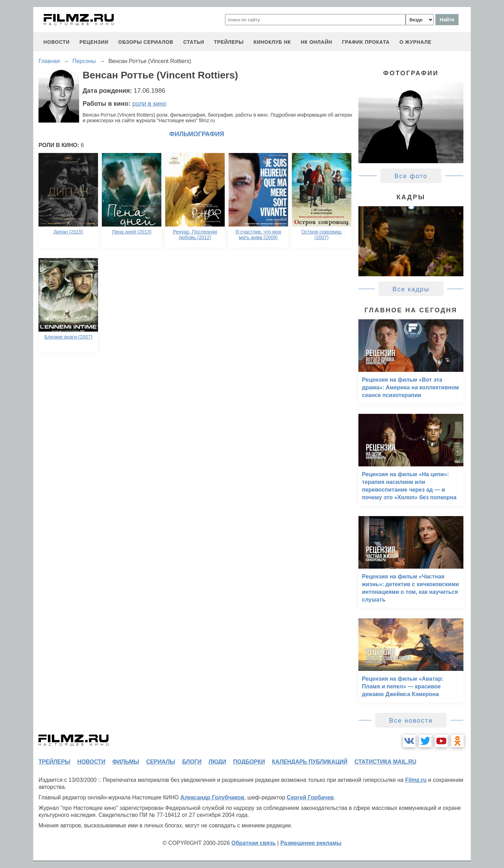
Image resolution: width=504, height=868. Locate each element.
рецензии (94, 42)
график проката (366, 42)
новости (57, 42)
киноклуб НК (272, 42)
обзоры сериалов (146, 42)
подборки (249, 762)
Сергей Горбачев (310, 797)
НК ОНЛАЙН (316, 42)
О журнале (415, 42)
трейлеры (229, 42)
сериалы (160, 762)
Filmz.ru (416, 780)
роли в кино (149, 104)
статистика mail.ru (386, 762)
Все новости (411, 721)
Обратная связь (254, 843)
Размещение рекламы (311, 843)
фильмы (126, 762)
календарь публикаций (310, 762)
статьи (194, 42)
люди (217, 762)
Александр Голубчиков (212, 797)
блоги (192, 762)
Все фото (411, 176)
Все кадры (411, 289)
